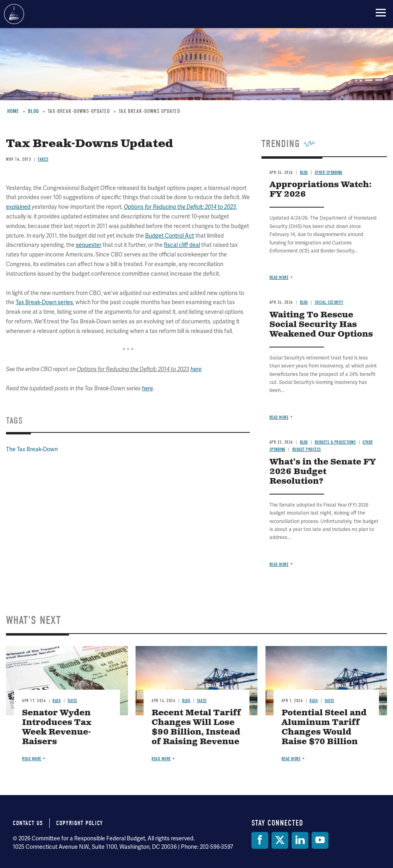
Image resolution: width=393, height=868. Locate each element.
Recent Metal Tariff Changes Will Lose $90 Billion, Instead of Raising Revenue (196, 728)
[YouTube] (320, 840)
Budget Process (307, 449)
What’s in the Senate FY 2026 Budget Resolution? (323, 472)
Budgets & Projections (335, 442)
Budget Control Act (170, 236)
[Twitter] (280, 840)
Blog (33, 111)
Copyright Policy (80, 823)
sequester (89, 245)
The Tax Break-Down (32, 449)
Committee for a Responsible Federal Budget (14, 14)
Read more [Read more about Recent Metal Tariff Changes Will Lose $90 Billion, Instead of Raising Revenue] (161, 759)
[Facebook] (260, 840)
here (196, 369)
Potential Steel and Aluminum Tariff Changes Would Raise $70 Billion (324, 728)
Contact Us (28, 823)
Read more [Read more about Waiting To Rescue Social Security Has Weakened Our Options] (279, 417)
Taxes (43, 159)
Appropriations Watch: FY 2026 (321, 190)
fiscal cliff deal (182, 245)
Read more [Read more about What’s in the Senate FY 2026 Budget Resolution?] (279, 564)
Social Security (329, 302)
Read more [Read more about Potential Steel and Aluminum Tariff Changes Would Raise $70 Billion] (291, 759)
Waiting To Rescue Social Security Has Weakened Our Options (321, 325)
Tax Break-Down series (44, 302)
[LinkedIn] (300, 840)
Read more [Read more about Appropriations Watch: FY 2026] (279, 278)
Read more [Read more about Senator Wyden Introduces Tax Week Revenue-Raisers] (32, 759)
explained (18, 207)
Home (13, 111)
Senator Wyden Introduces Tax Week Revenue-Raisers (57, 728)
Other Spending (329, 173)
